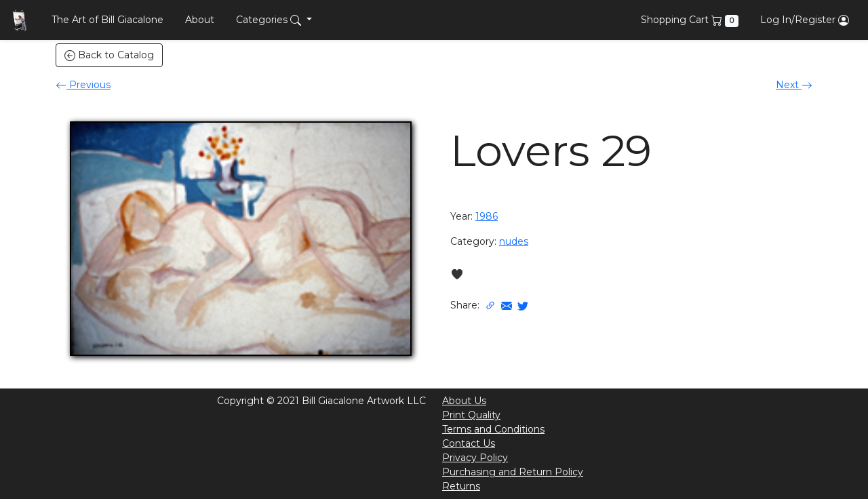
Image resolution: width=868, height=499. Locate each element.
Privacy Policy (475, 458)
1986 (487, 216)
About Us (464, 401)
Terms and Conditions (493, 429)
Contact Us (469, 443)
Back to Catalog (109, 55)
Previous (83, 85)
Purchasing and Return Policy (513, 472)
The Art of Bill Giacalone (107, 20)
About (200, 20)
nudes (514, 241)
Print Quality (471, 415)
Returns (461, 486)
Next (794, 85)
